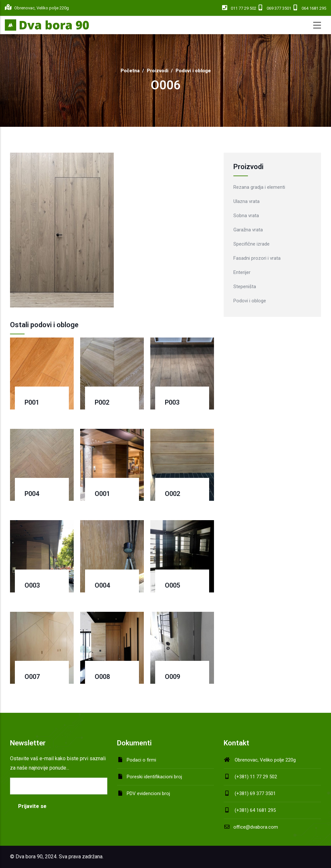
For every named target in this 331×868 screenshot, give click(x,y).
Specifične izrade (251, 244)
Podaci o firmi (141, 760)
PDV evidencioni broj (148, 793)
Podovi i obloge (193, 71)
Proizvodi (158, 71)
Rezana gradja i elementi (259, 187)
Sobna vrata (246, 216)
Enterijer (242, 272)
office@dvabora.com (251, 827)
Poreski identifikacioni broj (154, 777)
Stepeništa (245, 287)
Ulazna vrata (246, 201)
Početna (130, 71)
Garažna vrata (248, 230)
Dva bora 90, (30, 857)
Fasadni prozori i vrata (257, 258)
